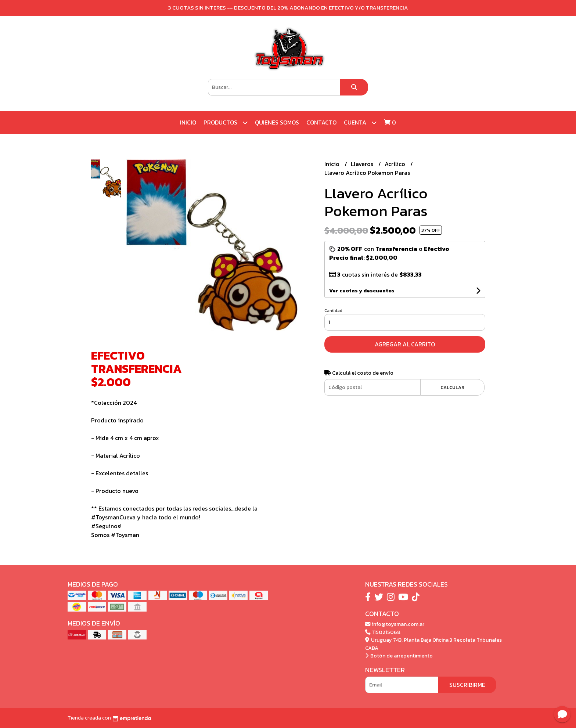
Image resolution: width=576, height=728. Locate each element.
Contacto (321, 122)
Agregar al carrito (405, 344)
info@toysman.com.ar (395, 624)
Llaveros (363, 164)
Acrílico (396, 164)
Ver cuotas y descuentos (362, 291)
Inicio (188, 122)
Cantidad (333, 310)
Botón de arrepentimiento (399, 656)
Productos (226, 122)
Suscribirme (467, 685)
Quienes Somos (277, 122)
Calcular (452, 387)
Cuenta (360, 122)
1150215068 (383, 632)
